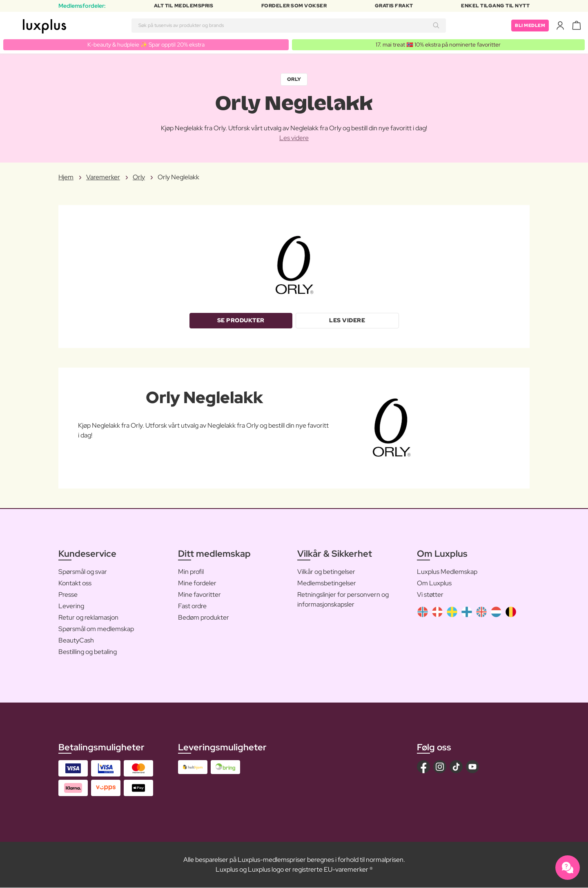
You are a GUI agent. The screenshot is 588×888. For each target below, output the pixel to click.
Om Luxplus (434, 583)
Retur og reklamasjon (88, 618)
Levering (71, 606)
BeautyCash (76, 641)
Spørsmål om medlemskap (96, 629)
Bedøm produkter (204, 618)
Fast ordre (192, 606)
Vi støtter (430, 595)
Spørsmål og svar (83, 572)
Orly (294, 80)
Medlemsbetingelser (327, 583)
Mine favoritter (199, 595)
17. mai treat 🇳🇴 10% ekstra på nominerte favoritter (438, 45)
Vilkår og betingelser (326, 572)
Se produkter (241, 321)
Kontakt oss (75, 583)
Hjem (66, 177)
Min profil (191, 572)
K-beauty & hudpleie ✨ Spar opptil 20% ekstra (146, 45)
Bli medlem (529, 25)
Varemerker (103, 177)
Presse (68, 595)
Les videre (294, 138)
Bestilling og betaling (88, 652)
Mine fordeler (197, 583)
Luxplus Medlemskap (447, 572)
